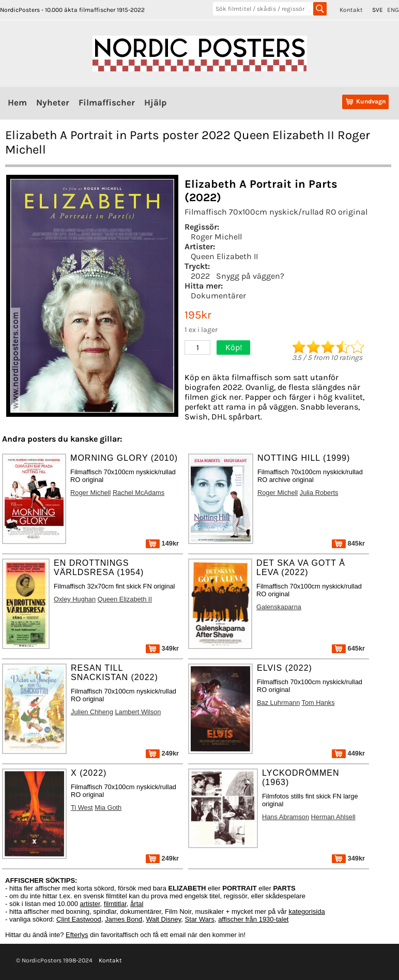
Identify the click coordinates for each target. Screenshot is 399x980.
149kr (162, 543)
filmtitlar (115, 904)
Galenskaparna (279, 607)
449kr (348, 753)
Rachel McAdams (139, 493)
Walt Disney (163, 919)
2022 (200, 276)
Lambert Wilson (138, 712)
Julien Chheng (92, 712)
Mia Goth (108, 808)
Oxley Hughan (75, 599)
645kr (348, 648)
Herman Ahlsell (333, 817)
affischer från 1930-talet (253, 919)
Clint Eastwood (79, 919)
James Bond (124, 919)
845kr (348, 543)
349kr (162, 648)
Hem (17, 102)
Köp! (234, 347)
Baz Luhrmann (278, 703)
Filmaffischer (107, 102)
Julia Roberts (319, 493)
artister (90, 904)
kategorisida (307, 911)
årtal (137, 904)
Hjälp (155, 102)
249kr (162, 753)
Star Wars (200, 919)
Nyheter (53, 102)
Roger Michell (216, 237)
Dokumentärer (218, 296)
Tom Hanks (318, 703)
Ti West (82, 808)
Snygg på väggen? (250, 276)
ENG (393, 10)
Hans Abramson (286, 817)
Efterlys (77, 935)
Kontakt (351, 10)
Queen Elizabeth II (224, 256)
